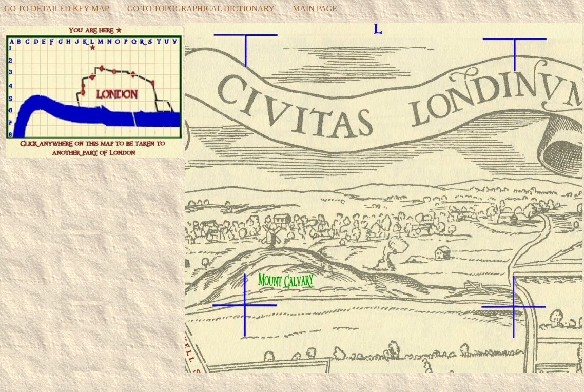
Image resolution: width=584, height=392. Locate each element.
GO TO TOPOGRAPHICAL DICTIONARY (201, 8)
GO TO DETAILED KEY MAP (56, 8)
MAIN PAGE (315, 8)
